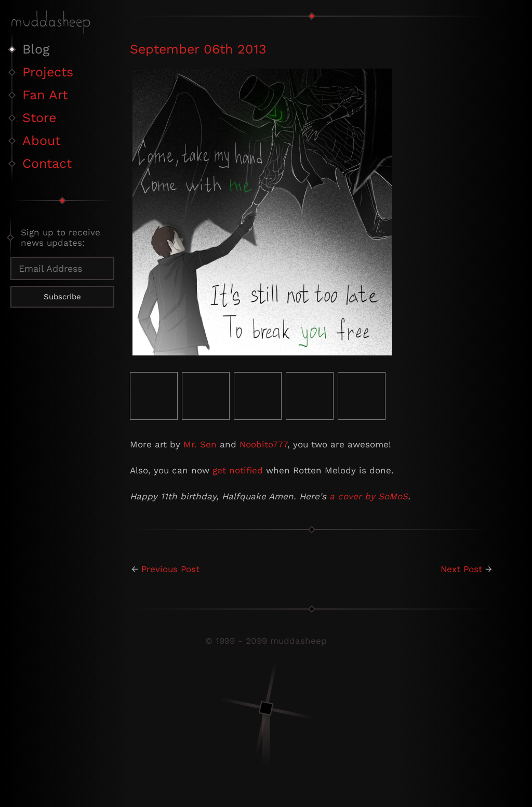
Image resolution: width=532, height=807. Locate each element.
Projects (48, 72)
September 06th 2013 (198, 49)
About (41, 141)
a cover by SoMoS (369, 496)
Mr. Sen (200, 444)
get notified (238, 470)
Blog (36, 49)
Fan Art (45, 95)
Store (39, 118)
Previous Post (170, 569)
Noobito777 (263, 444)
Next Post (461, 569)
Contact (47, 163)
